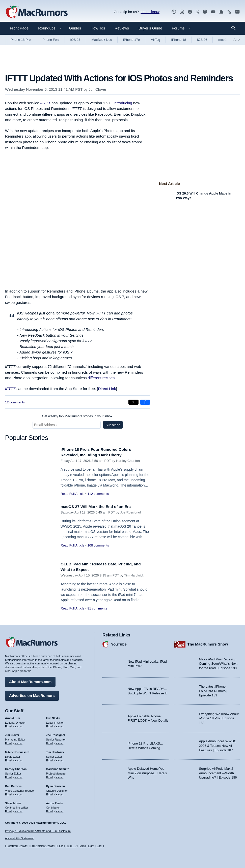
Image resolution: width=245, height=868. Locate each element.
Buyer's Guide (150, 28)
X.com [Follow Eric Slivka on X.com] (59, 725)
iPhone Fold (50, 40)
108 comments (98, 545)
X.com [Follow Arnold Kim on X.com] (19, 725)
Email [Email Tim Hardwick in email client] (50, 759)
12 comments (15, 402)
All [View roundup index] (237, 40)
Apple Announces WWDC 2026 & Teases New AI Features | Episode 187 (218, 745)
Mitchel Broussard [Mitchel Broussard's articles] (17, 751)
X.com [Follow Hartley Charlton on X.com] (19, 776)
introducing (123, 103)
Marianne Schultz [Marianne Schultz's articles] (58, 768)
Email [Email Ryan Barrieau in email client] (50, 793)
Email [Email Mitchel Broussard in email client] (9, 759)
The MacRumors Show (208, 643)
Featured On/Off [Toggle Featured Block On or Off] (17, 846)
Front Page (19, 28)
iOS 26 (202, 40)
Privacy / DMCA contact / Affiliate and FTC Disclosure (38, 831)
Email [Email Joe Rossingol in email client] (50, 742)
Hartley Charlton (128, 461)
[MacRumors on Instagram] (182, 12)
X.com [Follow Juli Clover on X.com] (19, 742)
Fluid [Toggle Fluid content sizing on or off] (60, 846)
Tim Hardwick (134, 575)
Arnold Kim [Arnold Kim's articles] (12, 717)
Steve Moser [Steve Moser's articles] (13, 802)
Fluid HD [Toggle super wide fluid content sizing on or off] (71, 846)
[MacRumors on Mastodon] (205, 12)
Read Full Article (73, 494)
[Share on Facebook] (145, 402)
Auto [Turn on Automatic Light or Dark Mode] (83, 846)
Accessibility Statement (19, 839)
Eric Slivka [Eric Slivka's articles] (53, 717)
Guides (75, 28)
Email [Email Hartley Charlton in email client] (9, 776)
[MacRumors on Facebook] (190, 12)
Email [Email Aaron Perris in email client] (50, 810)
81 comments (97, 608)
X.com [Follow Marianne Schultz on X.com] (59, 776)
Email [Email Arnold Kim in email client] (9, 725)
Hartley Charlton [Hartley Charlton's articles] (16, 768)
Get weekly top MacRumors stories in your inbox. (78, 416)
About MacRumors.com (30, 680)
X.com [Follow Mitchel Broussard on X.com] (19, 759)
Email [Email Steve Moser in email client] (9, 810)
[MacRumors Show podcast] (174, 12)
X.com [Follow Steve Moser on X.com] (19, 810)
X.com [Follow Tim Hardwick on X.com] (59, 759)
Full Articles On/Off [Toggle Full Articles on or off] (42, 846)
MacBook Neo (102, 40)
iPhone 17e (131, 40)
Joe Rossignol (130, 512)
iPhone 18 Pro (20, 40)
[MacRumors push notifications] (221, 12)
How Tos (98, 28)
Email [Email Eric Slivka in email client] (50, 725)
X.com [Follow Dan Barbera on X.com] (19, 793)
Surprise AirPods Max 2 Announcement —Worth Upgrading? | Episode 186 (218, 772)
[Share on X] (133, 402)
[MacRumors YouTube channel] (213, 12)
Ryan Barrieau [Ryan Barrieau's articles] (56, 785)
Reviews (122, 28)
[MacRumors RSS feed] (229, 12)
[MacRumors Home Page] (37, 12)
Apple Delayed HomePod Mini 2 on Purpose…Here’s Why (147, 772)
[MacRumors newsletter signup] (237, 12)
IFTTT (10, 389)
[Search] (235, 28)
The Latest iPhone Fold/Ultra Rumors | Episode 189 (213, 690)
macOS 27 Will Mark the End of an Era (99, 507)
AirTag (156, 40)
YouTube (119, 643)
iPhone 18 (179, 40)
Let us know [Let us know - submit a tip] (150, 12)
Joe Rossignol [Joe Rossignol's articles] (56, 734)
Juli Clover (97, 89)
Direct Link (107, 389)
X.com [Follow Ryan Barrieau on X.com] (59, 793)
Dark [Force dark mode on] (99, 846)
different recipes (101, 378)
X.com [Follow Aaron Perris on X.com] (59, 810)
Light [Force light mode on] (91, 846)
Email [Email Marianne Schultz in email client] (50, 776)
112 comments (98, 494)
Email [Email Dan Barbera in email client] (9, 793)
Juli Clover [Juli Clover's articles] (12, 734)
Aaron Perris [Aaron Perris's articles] (55, 802)
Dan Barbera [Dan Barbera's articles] (13, 785)
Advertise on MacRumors (32, 694)
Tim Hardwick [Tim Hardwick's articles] (55, 751)
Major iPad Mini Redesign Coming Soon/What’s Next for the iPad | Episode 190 (218, 662)
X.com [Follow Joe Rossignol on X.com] (59, 742)
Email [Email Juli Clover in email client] (9, 742)
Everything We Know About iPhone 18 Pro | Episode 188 (219, 717)
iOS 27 (75, 40)
